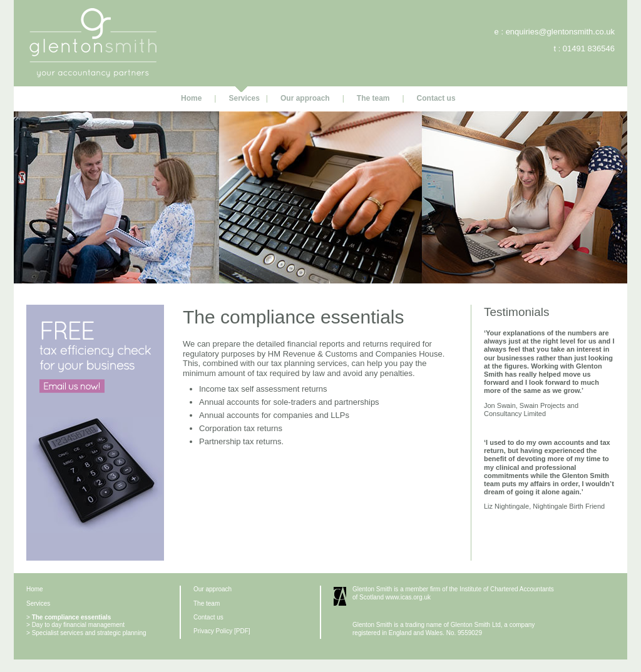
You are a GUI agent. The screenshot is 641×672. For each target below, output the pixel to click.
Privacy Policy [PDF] (222, 631)
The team (373, 98)
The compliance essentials (72, 617)
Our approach (305, 98)
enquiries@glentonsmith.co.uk (560, 32)
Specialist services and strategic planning (89, 633)
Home (191, 98)
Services (244, 98)
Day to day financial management (78, 625)
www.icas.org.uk (408, 597)
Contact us (436, 98)
